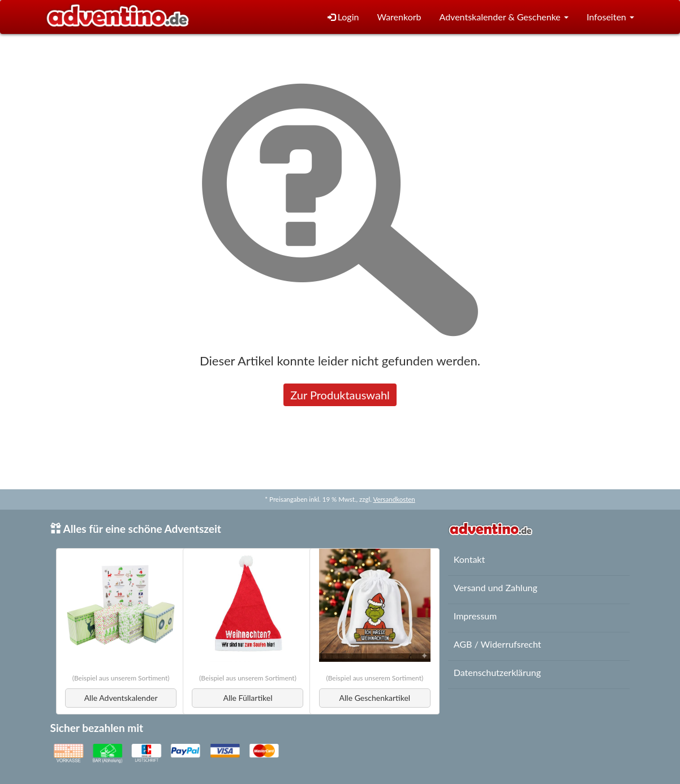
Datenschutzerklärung (497, 672)
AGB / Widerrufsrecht (498, 644)
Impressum (475, 616)
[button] (503, 17)
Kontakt (469, 559)
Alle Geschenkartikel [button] (375, 698)
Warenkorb (399, 17)
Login (343, 17)
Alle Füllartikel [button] (248, 698)
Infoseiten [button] (610, 17)
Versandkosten (394, 499)
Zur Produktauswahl (340, 395)
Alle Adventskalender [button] (121, 698)
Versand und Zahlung (496, 587)
